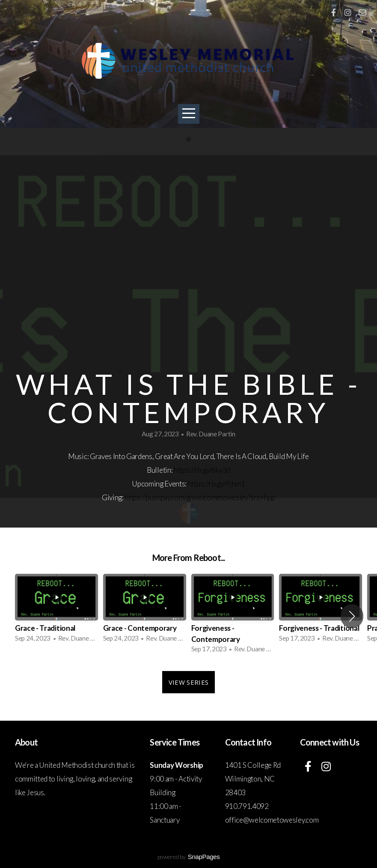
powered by (189, 857)
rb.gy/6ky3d (212, 470)
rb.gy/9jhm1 (227, 484)
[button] (352, 616)
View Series (188, 682)
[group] (56, 611)
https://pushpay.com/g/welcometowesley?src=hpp (200, 497)
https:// (184, 470)
